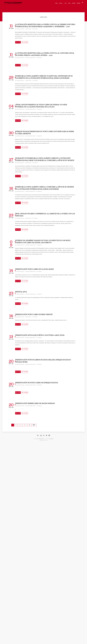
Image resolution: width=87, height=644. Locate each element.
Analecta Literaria (34, 41)
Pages (67, 3)
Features (76, 3)
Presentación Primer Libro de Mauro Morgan (47, 592)
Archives (71, 3)
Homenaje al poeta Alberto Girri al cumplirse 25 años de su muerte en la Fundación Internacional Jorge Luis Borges (48, 287)
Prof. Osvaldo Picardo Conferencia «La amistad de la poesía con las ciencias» (48, 330)
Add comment (46, 59)
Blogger (52, 636)
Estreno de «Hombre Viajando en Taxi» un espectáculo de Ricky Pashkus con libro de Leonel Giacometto (47, 370)
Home (54, 3)
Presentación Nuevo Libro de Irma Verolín (47, 469)
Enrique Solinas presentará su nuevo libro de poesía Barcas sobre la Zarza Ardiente (48, 200)
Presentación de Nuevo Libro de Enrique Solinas (47, 564)
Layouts (58, 3)
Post (63, 3)
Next (43, 619)
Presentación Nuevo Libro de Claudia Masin (47, 411)
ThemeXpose (41, 636)
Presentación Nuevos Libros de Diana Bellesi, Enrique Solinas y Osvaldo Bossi (48, 534)
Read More (34, 59)
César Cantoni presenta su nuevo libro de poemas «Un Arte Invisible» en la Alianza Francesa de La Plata (46, 160)
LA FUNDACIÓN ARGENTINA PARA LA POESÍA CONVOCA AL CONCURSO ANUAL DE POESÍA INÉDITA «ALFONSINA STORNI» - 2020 (47, 79)
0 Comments (49, 41)
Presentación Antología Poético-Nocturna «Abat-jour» (48, 499)
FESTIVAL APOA (37, 441)
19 (38, 619)
